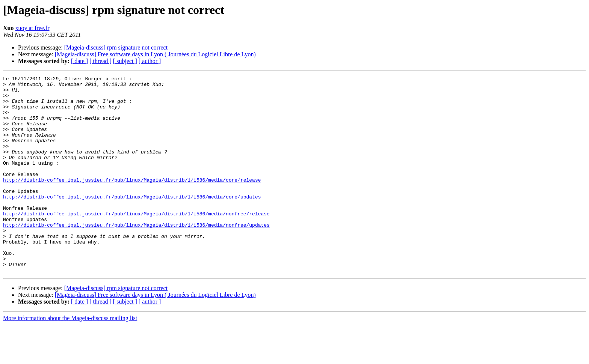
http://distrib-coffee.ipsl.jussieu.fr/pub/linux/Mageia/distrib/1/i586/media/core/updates (132, 221)
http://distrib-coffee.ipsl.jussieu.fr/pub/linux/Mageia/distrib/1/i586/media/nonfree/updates (136, 255)
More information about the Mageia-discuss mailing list (70, 357)
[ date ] (79, 61)
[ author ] (150, 61)
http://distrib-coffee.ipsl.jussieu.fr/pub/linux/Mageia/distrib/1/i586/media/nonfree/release (136, 242)
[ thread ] (100, 61)
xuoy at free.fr (32, 28)
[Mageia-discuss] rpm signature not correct (116, 47)
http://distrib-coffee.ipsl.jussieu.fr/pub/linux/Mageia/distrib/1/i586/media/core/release (132, 201)
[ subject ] (125, 61)
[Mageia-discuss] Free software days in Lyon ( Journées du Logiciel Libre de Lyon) (155, 54)
